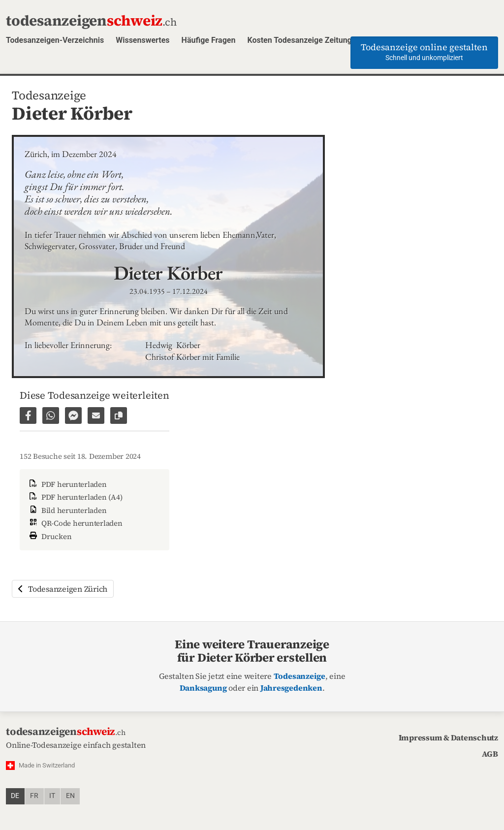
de (15, 796)
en (70, 796)
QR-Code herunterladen (75, 523)
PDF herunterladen (67, 484)
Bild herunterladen (67, 510)
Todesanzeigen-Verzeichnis (55, 40)
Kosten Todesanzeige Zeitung (299, 40)
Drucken (50, 535)
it (52, 796)
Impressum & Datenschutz (448, 737)
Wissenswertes (142, 40)
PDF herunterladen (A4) (75, 497)
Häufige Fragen (209, 40)
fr (34, 796)
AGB (490, 754)
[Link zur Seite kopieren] (119, 415)
